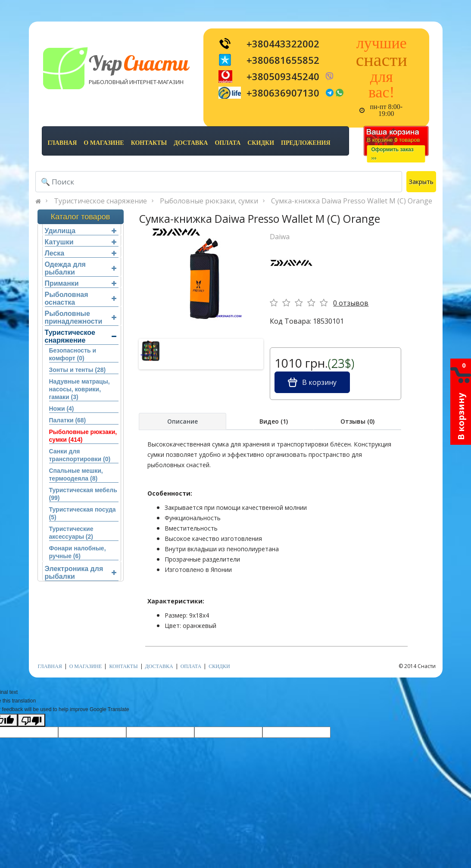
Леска (81, 253)
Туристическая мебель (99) (83, 494)
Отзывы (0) (357, 421)
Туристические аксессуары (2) (71, 533)
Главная (62, 143)
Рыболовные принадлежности (81, 317)
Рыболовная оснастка (81, 298)
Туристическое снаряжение (100, 201)
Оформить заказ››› (393, 154)
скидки (261, 143)
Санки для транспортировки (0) (80, 455)
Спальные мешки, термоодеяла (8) (76, 475)
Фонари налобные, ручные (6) (78, 552)
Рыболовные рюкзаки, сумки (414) (83, 436)
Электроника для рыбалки (81, 573)
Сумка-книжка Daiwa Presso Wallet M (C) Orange (352, 201)
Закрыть (421, 182)
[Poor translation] (31, 720)
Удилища (81, 231)
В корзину (312, 382)
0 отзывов (351, 303)
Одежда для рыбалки (81, 268)
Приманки (81, 283)
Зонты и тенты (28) (78, 370)
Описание (182, 421)
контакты (149, 143)
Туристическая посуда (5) (83, 513)
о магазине (104, 143)
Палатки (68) (68, 420)
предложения (306, 143)
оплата (228, 143)
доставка (191, 143)
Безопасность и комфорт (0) (73, 354)
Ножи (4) (62, 409)
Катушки (81, 242)
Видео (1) (274, 421)
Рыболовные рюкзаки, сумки (209, 201)
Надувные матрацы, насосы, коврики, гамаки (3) (80, 389)
